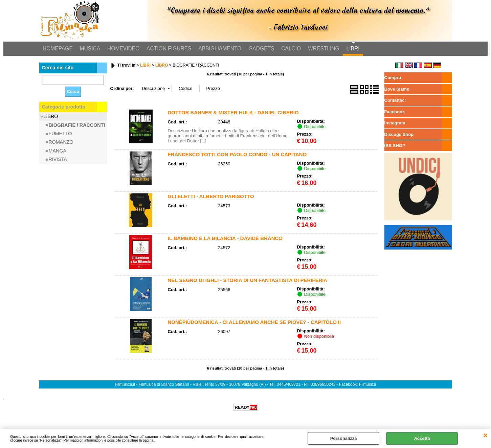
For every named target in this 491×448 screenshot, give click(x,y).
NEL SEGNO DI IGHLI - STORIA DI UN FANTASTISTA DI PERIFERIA (248, 280)
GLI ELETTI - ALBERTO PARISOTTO (211, 197)
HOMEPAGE (58, 49)
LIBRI (351, 49)
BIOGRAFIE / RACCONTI (77, 125)
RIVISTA (58, 160)
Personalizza (344, 438)
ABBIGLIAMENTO (219, 49)
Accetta (422, 438)
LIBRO (51, 117)
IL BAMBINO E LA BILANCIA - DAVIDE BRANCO (225, 239)
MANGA (58, 151)
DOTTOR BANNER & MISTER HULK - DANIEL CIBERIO (233, 113)
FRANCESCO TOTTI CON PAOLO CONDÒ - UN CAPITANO (237, 155)
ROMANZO (61, 143)
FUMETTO (60, 134)
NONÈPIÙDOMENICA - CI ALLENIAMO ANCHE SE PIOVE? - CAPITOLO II (254, 322)
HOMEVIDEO (123, 49)
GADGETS (260, 49)
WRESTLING (322, 49)
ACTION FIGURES (168, 49)
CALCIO (289, 49)
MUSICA (90, 49)
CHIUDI (485, 435)
